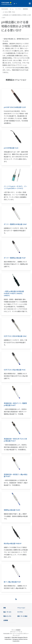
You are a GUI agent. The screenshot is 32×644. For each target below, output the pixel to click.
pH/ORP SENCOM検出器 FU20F (15, 107)
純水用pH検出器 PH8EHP (13, 544)
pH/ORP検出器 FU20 (11, 148)
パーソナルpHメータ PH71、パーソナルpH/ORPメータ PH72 (15, 187)
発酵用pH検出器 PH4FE (12, 510)
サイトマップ (16, 635)
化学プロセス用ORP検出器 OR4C (15, 336)
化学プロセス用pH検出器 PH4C (15, 370)
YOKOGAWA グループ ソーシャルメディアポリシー (16, 634)
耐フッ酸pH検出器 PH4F (12, 582)
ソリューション (21, 608)
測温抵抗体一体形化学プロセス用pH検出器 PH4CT (15, 440)
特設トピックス (7, 616)
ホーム (12, 9)
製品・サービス (7, 612)
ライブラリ (18, 9)
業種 (5, 608)
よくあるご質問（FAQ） (9, 12)
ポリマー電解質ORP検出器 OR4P (15, 224)
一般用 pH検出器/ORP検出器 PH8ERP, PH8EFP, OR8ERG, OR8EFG (14, 293)
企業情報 (6, 620)
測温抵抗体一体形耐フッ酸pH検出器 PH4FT (16, 475)
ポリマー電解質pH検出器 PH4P (15, 258)
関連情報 (25, 9)
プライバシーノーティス (16, 632)
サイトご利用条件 (16, 630)
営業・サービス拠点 (22, 616)
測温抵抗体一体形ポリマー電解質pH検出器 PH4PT (15, 404)
